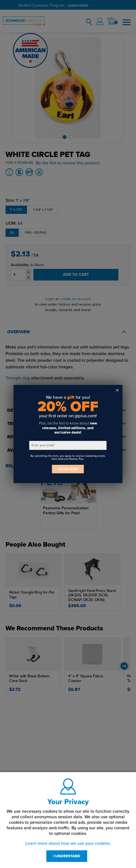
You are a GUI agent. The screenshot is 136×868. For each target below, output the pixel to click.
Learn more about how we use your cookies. (68, 843)
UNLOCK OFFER (68, 469)
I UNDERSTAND (67, 856)
